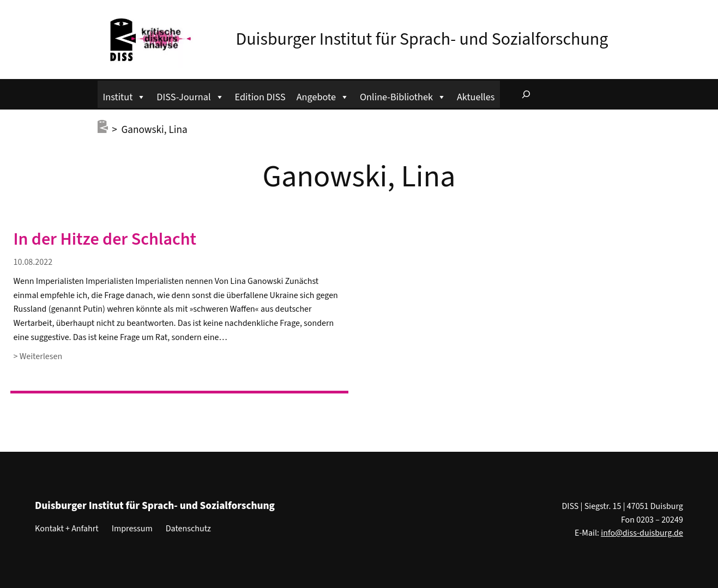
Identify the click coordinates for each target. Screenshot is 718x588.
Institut (125, 96)
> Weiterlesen (38, 357)
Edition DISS (260, 97)
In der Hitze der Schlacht (105, 239)
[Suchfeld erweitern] (526, 94)
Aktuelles (476, 97)
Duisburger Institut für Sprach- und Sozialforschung (422, 39)
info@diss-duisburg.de (642, 533)
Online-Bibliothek (403, 96)
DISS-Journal (190, 96)
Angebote (323, 96)
